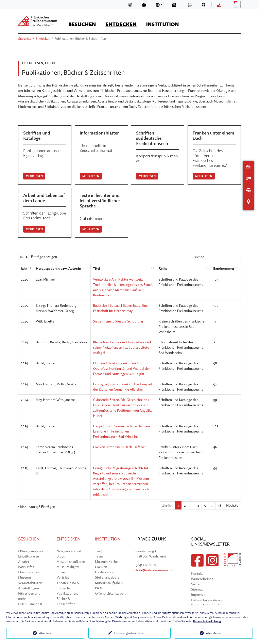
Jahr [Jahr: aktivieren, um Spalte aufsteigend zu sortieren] (24, 268)
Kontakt (197, 573)
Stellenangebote (107, 577)
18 (220, 505)
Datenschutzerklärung (207, 600)
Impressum (199, 594)
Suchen (217, 257)
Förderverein (105, 572)
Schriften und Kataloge (37, 136)
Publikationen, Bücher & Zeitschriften (67, 599)
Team (99, 556)
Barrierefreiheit (202, 579)
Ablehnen (45, 633)
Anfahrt (24, 561)
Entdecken (68, 539)
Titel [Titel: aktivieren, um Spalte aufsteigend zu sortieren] (97, 268)
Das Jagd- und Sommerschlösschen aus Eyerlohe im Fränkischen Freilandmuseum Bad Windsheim (122, 431)
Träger (100, 551)
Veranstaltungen (30, 583)
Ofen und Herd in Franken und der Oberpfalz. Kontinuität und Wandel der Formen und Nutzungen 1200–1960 (122, 368)
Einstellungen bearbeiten (129, 633)
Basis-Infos (26, 567)
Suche (196, 584)
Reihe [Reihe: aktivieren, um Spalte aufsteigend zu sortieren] (163, 268)
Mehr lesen (34, 176)
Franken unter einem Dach (213, 136)
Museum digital (68, 567)
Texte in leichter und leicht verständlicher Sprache (100, 201)
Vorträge (63, 577)
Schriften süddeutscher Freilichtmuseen (152, 138)
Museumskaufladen (71, 561)
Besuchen (29, 539)
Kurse (61, 572)
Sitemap (197, 589)
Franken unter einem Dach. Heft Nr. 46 (121, 447)
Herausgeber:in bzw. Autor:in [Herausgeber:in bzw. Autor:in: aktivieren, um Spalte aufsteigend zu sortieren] (58, 268)
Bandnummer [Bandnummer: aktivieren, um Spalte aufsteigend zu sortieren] (224, 268)
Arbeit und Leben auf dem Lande (44, 198)
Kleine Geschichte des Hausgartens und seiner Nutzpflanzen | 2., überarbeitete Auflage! (122, 347)
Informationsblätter (99, 133)
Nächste (232, 505)
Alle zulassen (214, 633)
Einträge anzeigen (38, 257)
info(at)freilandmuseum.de (153, 570)
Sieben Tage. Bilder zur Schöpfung (118, 321)
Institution (108, 539)
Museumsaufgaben (109, 583)
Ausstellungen (29, 588)
